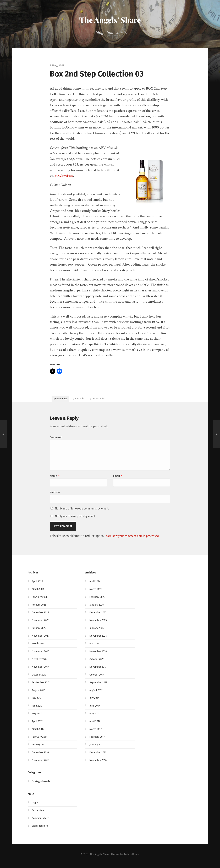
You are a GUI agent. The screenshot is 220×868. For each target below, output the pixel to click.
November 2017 (41, 670)
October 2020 (40, 662)
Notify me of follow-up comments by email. (82, 512)
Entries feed (39, 813)
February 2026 (41, 600)
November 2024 (42, 639)
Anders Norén (133, 857)
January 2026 (40, 608)
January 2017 (40, 747)
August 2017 (39, 693)
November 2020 (42, 654)
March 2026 (39, 592)
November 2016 (41, 763)
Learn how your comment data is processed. (136, 539)
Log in (36, 806)
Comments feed (42, 821)
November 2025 (42, 623)
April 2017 (38, 724)
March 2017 (39, 732)
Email (118, 479)
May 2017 (37, 716)
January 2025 (40, 631)
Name (55, 479)
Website (55, 495)
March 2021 (39, 647)
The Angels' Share (110, 19)
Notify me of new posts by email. (75, 520)
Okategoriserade (42, 784)
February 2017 (40, 740)
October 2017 (40, 678)
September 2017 (42, 685)
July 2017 (37, 701)
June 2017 (38, 709)
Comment (56, 441)
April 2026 (38, 584)
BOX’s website (65, 176)
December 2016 (41, 755)
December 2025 (41, 615)
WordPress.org (41, 829)
